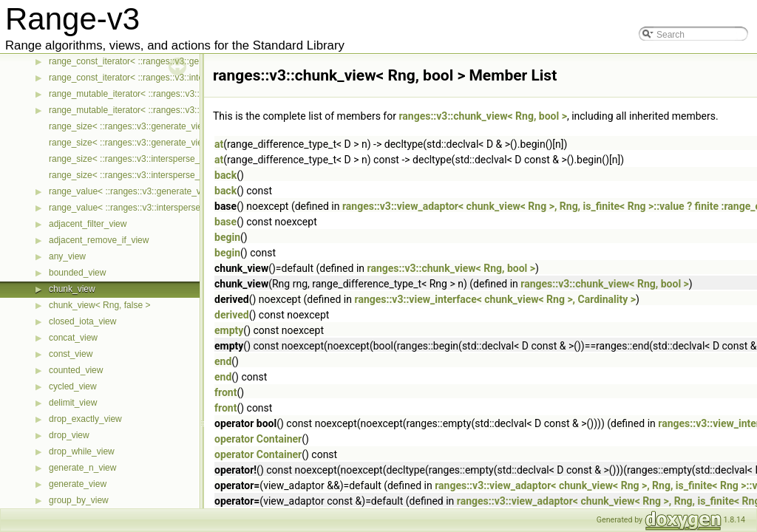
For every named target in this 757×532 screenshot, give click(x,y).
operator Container (258, 439)
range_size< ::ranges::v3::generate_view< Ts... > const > (160, 143)
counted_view (76, 370)
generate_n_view (82, 468)
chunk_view (72, 289)
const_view (71, 354)
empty (229, 330)
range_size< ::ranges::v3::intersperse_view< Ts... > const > (164, 175)
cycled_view (73, 386)
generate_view (78, 484)
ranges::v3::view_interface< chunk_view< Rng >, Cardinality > (495, 299)
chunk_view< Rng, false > (99, 305)
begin (227, 237)
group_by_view (79, 500)
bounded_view (77, 273)
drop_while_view (82, 451)
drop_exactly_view (85, 419)
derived (232, 315)
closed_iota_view (82, 321)
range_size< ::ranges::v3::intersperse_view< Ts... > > (153, 159)
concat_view (73, 338)
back (225, 175)
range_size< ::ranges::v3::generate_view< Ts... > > (148, 126)
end (223, 361)
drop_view (69, 435)
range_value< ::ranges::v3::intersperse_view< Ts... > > (156, 208)
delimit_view (73, 403)
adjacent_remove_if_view (99, 240)
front (225, 392)
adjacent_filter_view (88, 224)
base (225, 222)
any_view (67, 256)
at (219, 144)
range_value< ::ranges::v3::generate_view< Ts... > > (151, 191)
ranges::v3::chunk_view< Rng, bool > (483, 116)
